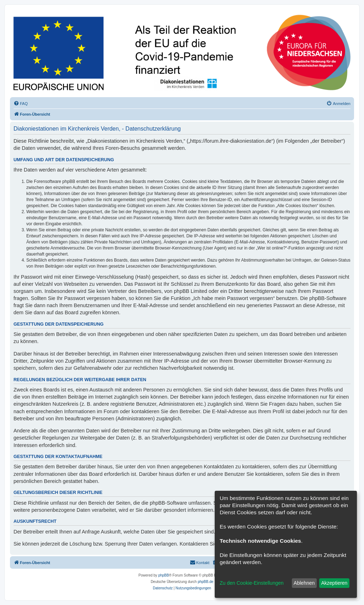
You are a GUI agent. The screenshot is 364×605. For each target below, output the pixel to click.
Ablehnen (304, 583)
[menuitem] (21, 104)
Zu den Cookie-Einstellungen (252, 583)
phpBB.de (205, 582)
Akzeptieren (334, 583)
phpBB (164, 575)
